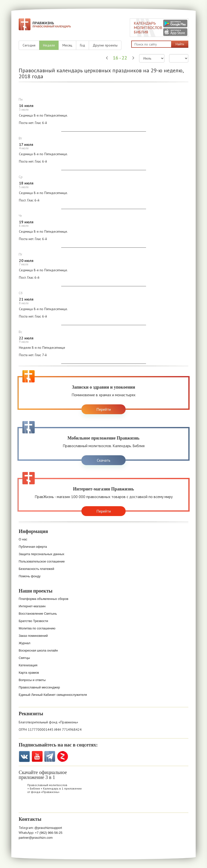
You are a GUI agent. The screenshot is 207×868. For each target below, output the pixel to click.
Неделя (49, 45)
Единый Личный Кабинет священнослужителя (53, 695)
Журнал (24, 643)
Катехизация (28, 665)
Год (82, 45)
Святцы (24, 658)
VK (24, 756)
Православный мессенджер (39, 687)
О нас (23, 539)
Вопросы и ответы (32, 680)
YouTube (37, 756)
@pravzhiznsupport (48, 828)
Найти (180, 44)
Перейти (104, 409)
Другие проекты (105, 45)
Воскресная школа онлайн (38, 650)
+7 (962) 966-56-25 (49, 833)
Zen (63, 756)
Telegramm (50, 756)
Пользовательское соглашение (42, 561)
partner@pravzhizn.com (36, 838)
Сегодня (29, 45)
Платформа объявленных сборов (44, 599)
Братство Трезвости (33, 621)
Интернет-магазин (32, 606)
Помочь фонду (30, 576)
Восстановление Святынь (38, 614)
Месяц (67, 45)
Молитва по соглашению (37, 628)
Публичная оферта (33, 547)
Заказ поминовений (33, 636)
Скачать (104, 460)
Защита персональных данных (42, 554)
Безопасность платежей (36, 569)
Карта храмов (29, 673)
